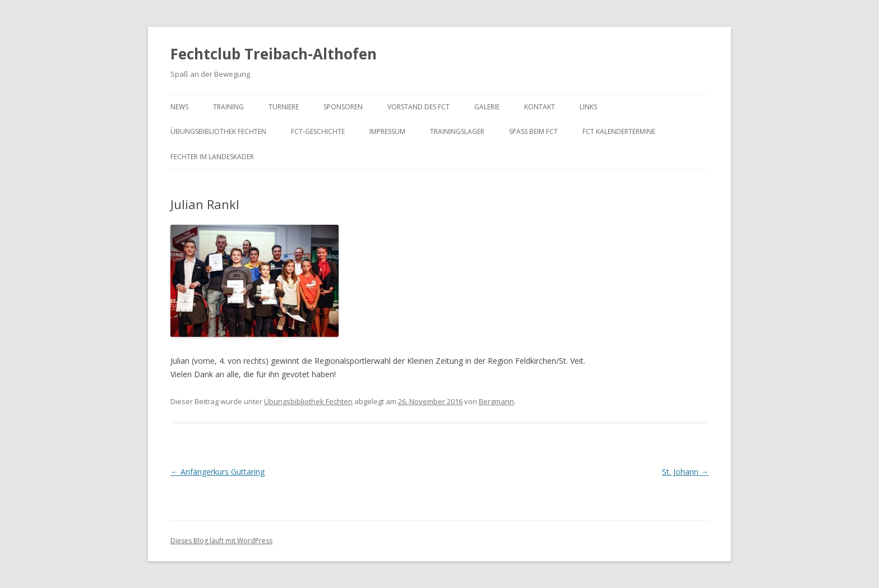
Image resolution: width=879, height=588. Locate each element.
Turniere (284, 107)
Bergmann (496, 401)
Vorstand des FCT (418, 107)
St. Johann (685, 472)
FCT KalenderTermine (619, 131)
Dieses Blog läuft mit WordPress (221, 541)
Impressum (387, 131)
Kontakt (540, 107)
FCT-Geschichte (318, 131)
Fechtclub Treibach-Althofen (274, 54)
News (179, 107)
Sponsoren (343, 107)
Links (588, 107)
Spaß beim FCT (533, 131)
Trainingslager (457, 131)
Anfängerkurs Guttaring (218, 472)
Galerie (487, 107)
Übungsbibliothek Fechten (218, 131)
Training (228, 107)
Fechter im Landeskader (212, 157)
